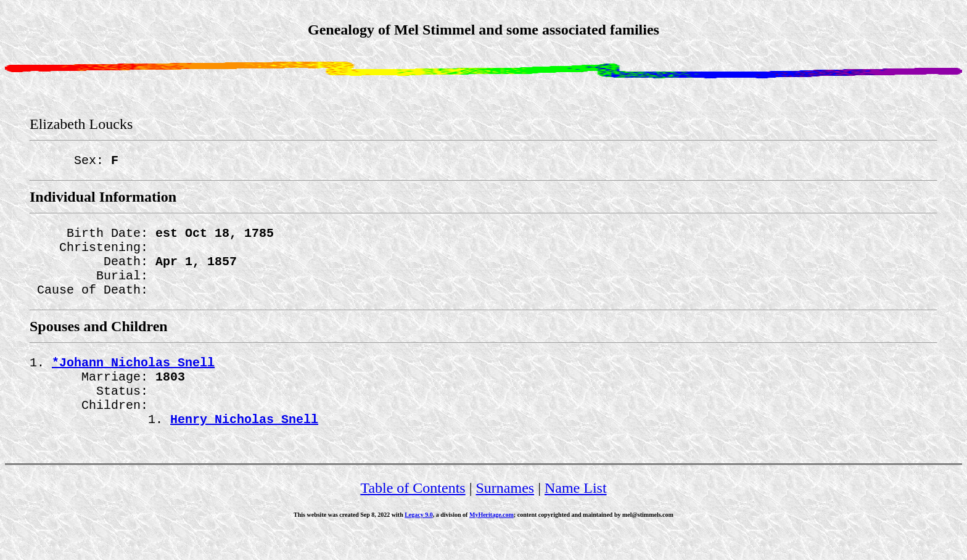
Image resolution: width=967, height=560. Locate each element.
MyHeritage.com (492, 542)
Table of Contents (413, 515)
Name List (576, 515)
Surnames (505, 515)
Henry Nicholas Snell (244, 446)
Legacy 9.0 (419, 542)
